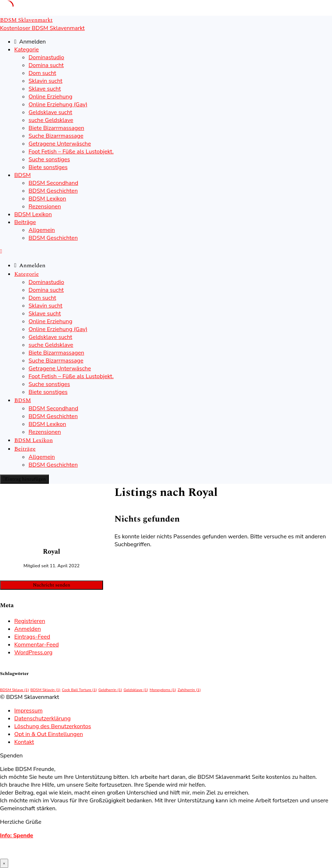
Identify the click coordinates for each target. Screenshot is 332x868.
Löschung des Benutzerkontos (53, 726)
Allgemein (42, 230)
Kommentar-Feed (37, 645)
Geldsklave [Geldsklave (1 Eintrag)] (136, 690)
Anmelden (28, 629)
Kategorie (27, 50)
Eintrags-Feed (32, 637)
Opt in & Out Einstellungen (49, 734)
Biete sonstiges (48, 167)
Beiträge (25, 222)
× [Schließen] (4, 863)
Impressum (28, 711)
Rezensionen (45, 207)
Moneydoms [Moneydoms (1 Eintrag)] (163, 690)
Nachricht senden (51, 585)
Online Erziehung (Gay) (58, 105)
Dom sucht (42, 73)
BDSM (22, 175)
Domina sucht (46, 65)
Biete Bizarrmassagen (56, 128)
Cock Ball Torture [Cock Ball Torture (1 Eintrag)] (79, 690)
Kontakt (24, 742)
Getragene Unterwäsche (60, 144)
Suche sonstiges (49, 159)
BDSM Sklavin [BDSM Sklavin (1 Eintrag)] (45, 690)
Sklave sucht (45, 89)
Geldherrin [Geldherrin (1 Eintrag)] (110, 690)
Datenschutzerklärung (42, 719)
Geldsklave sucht (50, 112)
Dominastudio (46, 57)
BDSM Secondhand (53, 183)
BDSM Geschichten (53, 191)
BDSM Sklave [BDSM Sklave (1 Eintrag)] (14, 690)
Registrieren (30, 621)
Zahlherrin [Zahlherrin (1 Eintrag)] (189, 690)
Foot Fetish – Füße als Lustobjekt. (71, 152)
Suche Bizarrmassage (56, 136)
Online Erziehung (50, 97)
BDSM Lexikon (47, 199)
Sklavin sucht (45, 81)
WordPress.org (33, 653)
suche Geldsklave (51, 120)
